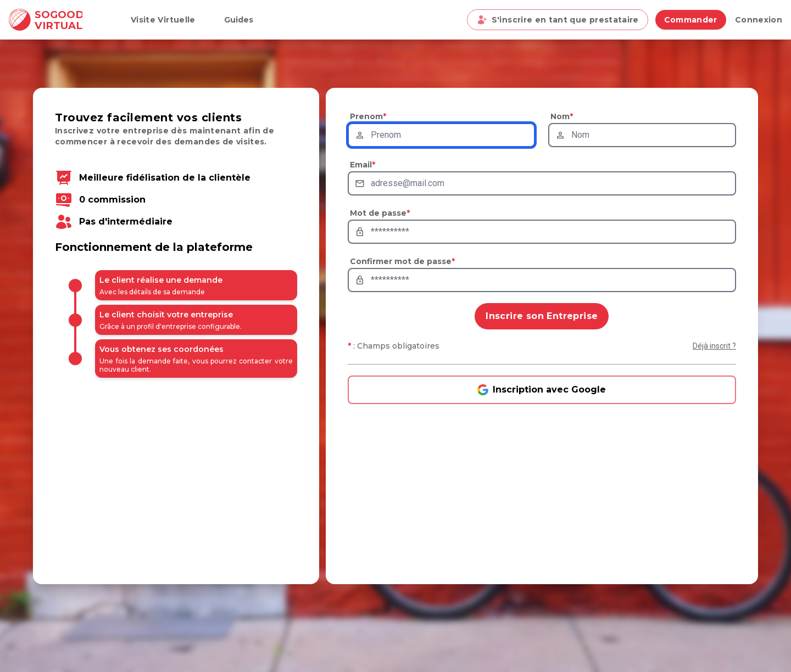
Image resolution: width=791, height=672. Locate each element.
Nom (562, 116)
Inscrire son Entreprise (542, 316)
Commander (691, 20)
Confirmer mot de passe (402, 261)
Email (363, 165)
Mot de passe (380, 213)
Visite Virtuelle (163, 20)
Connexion (759, 20)
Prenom (368, 116)
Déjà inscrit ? (714, 346)
